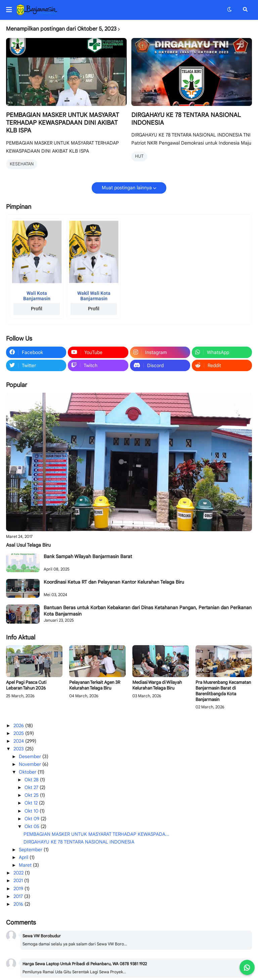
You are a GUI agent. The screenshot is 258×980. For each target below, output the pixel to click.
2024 (19, 741)
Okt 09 (33, 819)
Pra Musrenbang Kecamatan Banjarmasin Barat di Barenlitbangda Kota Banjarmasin (223, 691)
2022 (19, 873)
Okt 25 (32, 795)
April (24, 857)
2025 (19, 733)
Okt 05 (33, 826)
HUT (139, 156)
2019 (19, 889)
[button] (11, 10)
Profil (37, 309)
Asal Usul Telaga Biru (28, 545)
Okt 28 (32, 780)
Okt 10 (32, 811)
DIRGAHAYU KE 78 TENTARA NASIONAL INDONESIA (186, 119)
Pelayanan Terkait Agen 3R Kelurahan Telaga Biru (95, 685)
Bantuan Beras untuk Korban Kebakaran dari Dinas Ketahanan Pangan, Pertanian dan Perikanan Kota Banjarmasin (148, 611)
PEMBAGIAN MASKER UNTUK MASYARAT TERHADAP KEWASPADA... (96, 834)
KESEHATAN (22, 164)
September (31, 850)
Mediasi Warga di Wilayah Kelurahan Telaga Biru (157, 685)
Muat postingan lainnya (127, 188)
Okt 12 (32, 803)
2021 (19, 880)
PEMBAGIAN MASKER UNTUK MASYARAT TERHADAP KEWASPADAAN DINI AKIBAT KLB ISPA (62, 123)
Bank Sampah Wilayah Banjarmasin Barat (88, 556)
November (31, 764)
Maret (26, 865)
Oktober (28, 772)
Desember (31, 756)
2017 (19, 896)
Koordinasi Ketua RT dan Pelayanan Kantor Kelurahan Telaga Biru (114, 582)
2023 (19, 749)
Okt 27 (32, 787)
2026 (19, 726)
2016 (19, 904)
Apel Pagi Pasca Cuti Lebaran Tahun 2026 (26, 685)
